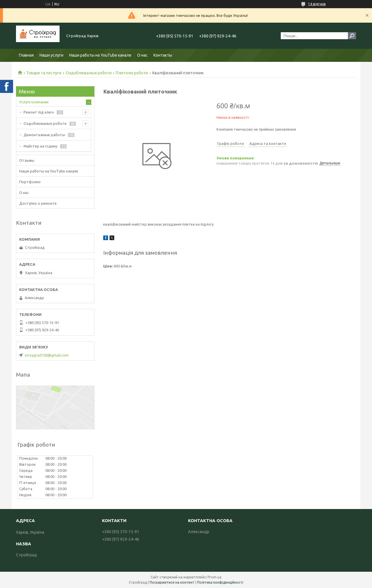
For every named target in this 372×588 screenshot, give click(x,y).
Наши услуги (51, 55)
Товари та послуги (44, 73)
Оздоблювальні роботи (89, 73)
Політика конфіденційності (220, 582)
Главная (26, 55)
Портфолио (30, 182)
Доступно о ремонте (38, 203)
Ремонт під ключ (39, 112)
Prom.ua (214, 577)
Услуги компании (34, 102)
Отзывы (27, 160)
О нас (142, 55)
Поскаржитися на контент (172, 582)
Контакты (163, 55)
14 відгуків (317, 4)
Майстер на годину (40, 146)
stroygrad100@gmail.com (47, 355)
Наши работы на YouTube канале (100, 55)
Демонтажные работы (44, 135)
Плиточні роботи (132, 73)
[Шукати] (352, 36)
